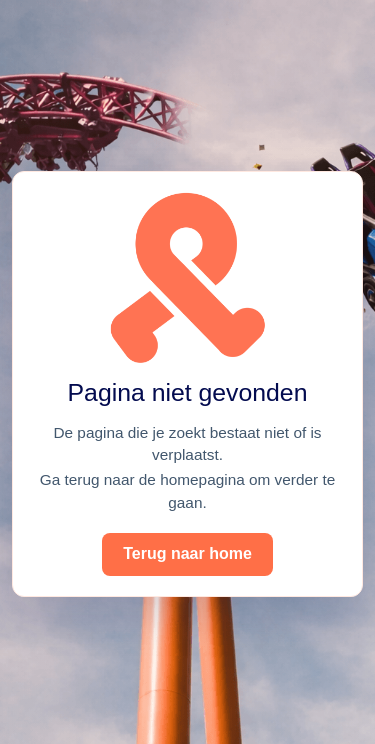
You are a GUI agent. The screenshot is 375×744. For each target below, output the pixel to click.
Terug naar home (187, 553)
